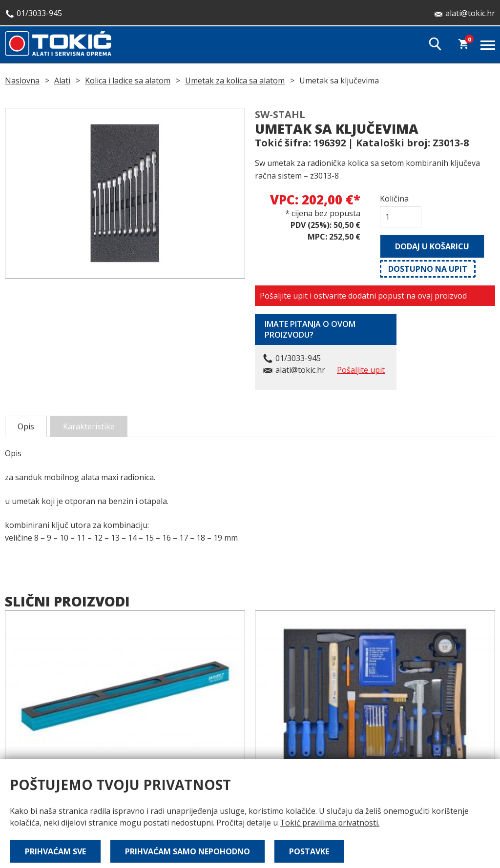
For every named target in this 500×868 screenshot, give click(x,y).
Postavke (309, 851)
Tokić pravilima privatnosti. (330, 823)
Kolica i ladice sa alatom (128, 81)
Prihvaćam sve (55, 851)
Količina (394, 199)
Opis (26, 426)
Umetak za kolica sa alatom (235, 81)
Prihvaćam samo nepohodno (187, 851)
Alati (62, 81)
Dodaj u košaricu (432, 246)
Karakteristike (89, 426)
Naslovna (22, 81)
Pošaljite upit (361, 370)
